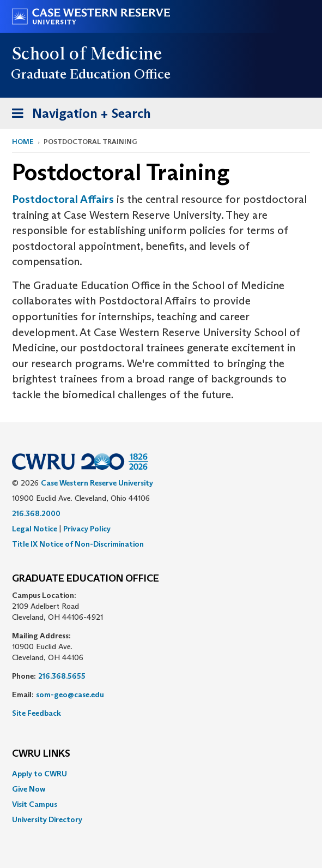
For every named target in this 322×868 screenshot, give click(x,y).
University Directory (47, 819)
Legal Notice (35, 529)
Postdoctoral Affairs (63, 199)
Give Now (29, 789)
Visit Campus (35, 804)
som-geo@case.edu (70, 695)
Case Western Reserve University (97, 483)
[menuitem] (161, 774)
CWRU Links (41, 754)
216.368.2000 (36, 513)
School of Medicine (87, 53)
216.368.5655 (62, 676)
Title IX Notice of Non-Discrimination (78, 544)
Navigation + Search (78, 115)
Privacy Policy (87, 529)
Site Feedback (37, 713)
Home (23, 142)
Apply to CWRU (40, 774)
